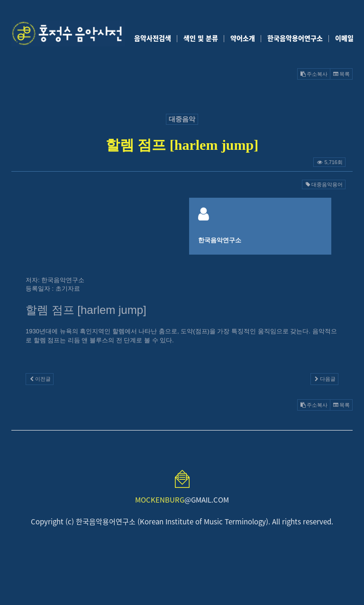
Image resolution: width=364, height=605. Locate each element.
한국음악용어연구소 (295, 38)
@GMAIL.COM (182, 500)
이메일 (344, 38)
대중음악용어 (324, 184)
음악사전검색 (153, 38)
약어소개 (243, 38)
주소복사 (314, 74)
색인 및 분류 (201, 38)
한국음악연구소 (220, 240)
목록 (341, 74)
